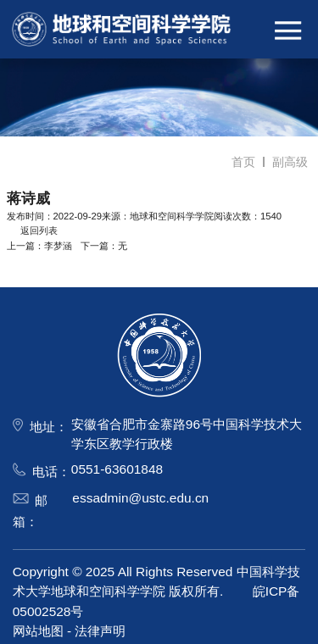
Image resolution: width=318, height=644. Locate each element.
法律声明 (100, 631)
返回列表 (32, 230)
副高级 (290, 162)
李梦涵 (58, 246)
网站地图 (38, 631)
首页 (243, 162)
